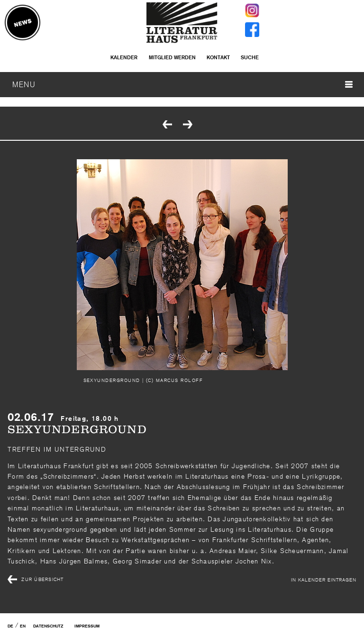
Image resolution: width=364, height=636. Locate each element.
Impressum (87, 626)
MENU (182, 84)
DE (10, 626)
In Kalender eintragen (324, 579)
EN (23, 626)
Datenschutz (48, 626)
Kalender (124, 57)
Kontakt (218, 57)
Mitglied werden (172, 57)
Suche (250, 57)
